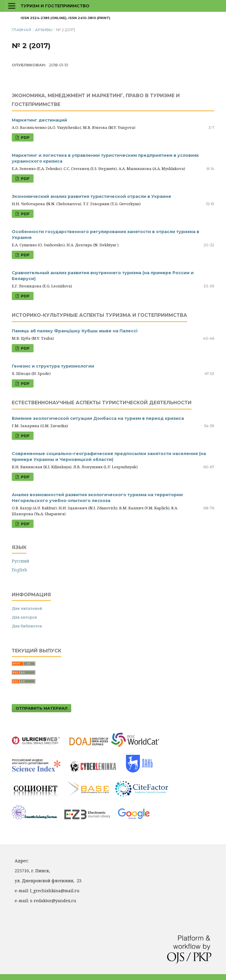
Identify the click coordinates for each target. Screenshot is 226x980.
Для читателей (27, 608)
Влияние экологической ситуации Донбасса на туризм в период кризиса (98, 418)
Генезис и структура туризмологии (53, 366)
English (20, 570)
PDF (25, 137)
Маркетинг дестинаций (39, 120)
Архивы (44, 30)
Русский (20, 561)
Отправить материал (41, 708)
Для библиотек (27, 626)
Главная (21, 30)
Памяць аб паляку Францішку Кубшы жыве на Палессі (75, 331)
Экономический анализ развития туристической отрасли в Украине (92, 196)
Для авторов (24, 617)
